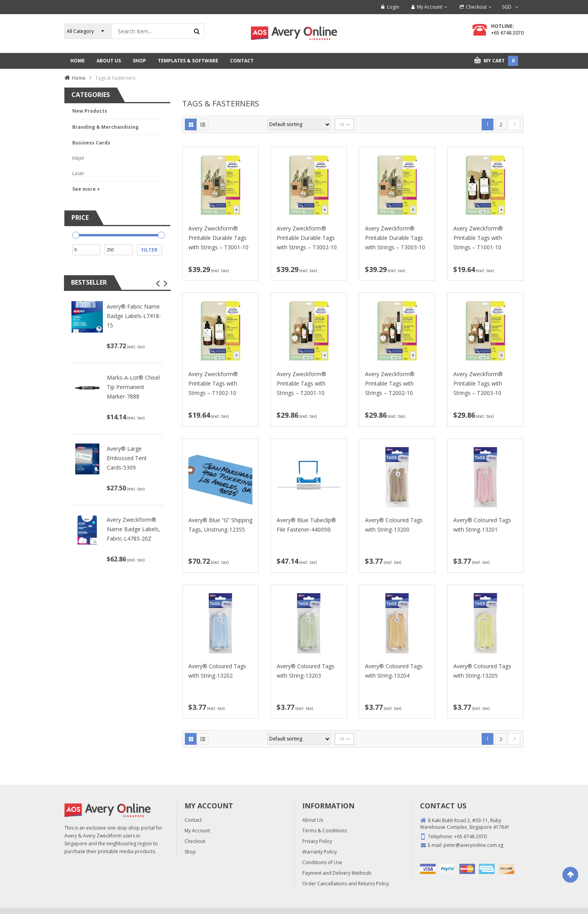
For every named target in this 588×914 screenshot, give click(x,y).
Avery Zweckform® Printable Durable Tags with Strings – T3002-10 (307, 238)
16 (341, 124)
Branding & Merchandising (105, 127)
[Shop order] (299, 124)
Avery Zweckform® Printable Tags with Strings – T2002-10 (390, 383)
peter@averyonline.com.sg (473, 845)
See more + (86, 189)
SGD (507, 7)
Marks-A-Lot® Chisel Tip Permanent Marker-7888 (133, 387)
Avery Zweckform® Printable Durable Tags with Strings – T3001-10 (218, 238)
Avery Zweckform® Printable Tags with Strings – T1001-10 (478, 238)
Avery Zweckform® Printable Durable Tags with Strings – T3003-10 (395, 238)
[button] (158, 283)
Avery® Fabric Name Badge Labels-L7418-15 (134, 316)
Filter (149, 250)
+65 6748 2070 (507, 33)
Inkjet (78, 158)
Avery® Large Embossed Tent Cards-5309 (127, 458)
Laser (78, 173)
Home (79, 78)
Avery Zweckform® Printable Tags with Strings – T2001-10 (301, 383)
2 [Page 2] (501, 125)
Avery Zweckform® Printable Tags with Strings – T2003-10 (478, 383)
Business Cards (91, 143)
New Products (90, 111)
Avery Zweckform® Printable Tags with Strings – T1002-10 (213, 383)
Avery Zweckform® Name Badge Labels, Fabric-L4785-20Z (133, 529)
